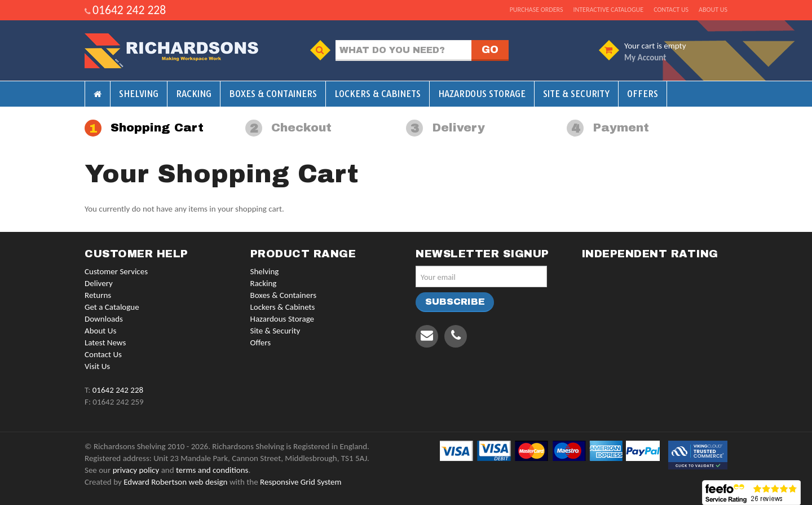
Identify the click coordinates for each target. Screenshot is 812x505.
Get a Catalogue (112, 307)
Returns (98, 295)
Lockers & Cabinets (378, 94)
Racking (194, 94)
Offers (643, 94)
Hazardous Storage (482, 94)
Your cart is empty (655, 46)
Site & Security (576, 94)
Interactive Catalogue (608, 10)
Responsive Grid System (301, 482)
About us (713, 10)
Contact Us (103, 354)
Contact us (671, 10)
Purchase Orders (537, 10)
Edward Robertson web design (175, 482)
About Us (100, 331)
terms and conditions (212, 470)
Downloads (104, 319)
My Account (645, 58)
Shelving (139, 94)
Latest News (105, 342)
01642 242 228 (129, 10)
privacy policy (136, 470)
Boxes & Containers (273, 94)
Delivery (99, 283)
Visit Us (97, 366)
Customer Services (116, 271)
